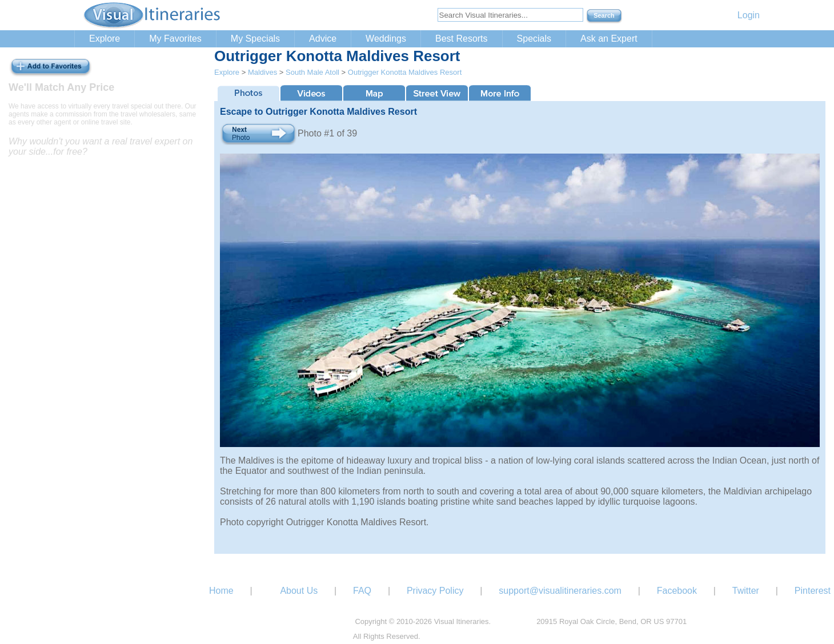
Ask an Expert (609, 39)
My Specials (255, 39)
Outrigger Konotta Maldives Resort (405, 72)
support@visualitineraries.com (560, 591)
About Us (299, 591)
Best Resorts (462, 39)
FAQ (362, 591)
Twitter (746, 591)
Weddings (386, 39)
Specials (534, 39)
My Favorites (175, 39)
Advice (323, 39)
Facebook (677, 591)
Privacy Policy (435, 591)
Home (221, 591)
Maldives (262, 72)
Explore (105, 39)
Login (749, 15)
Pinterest (813, 591)
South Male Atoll (312, 72)
